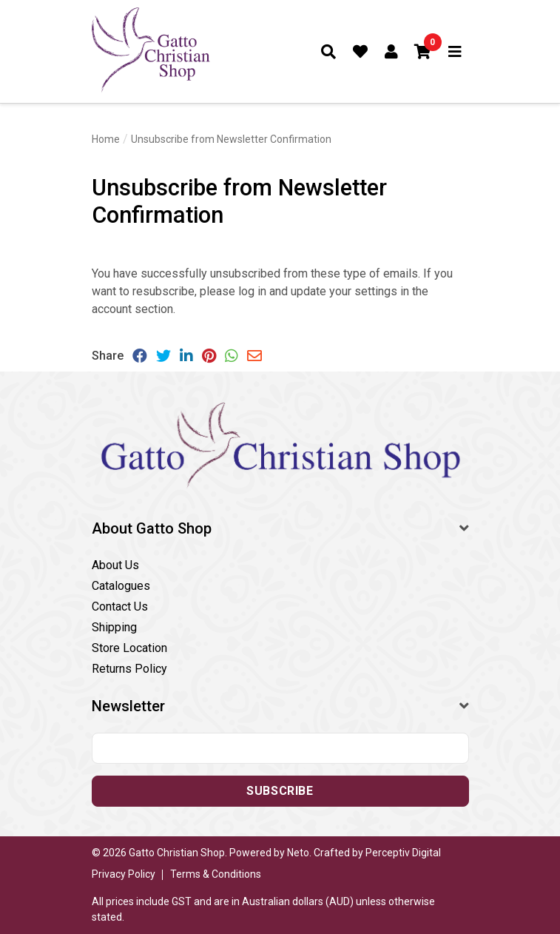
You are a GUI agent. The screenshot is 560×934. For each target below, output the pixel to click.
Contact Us (120, 607)
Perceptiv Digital (403, 853)
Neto (298, 853)
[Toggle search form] (329, 52)
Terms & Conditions (216, 874)
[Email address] (280, 748)
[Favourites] (361, 52)
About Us (115, 565)
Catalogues (121, 586)
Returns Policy (129, 669)
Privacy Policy (124, 874)
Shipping (114, 627)
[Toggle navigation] (455, 52)
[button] (423, 52)
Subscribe (280, 791)
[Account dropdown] (392, 52)
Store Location (129, 648)
